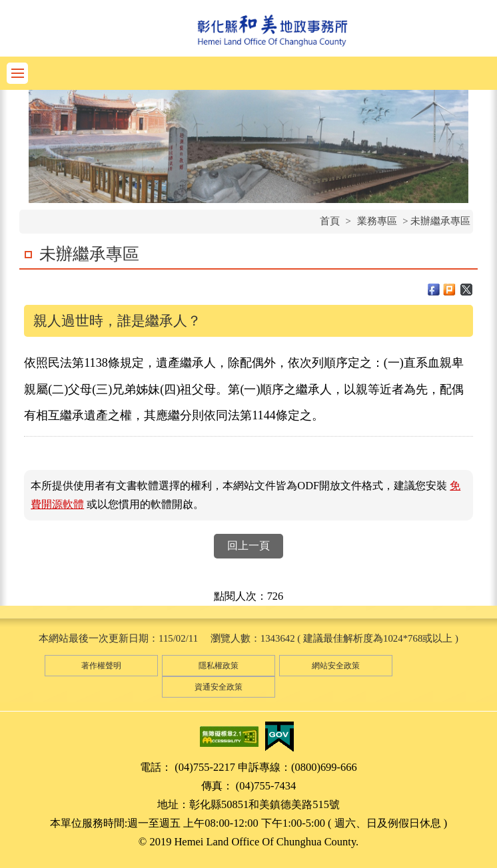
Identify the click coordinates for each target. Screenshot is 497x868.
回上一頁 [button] (248, 545)
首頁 (330, 221)
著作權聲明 (101, 666)
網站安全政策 (336, 666)
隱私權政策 (219, 666)
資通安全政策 (219, 687)
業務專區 (377, 221)
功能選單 (17, 73)
